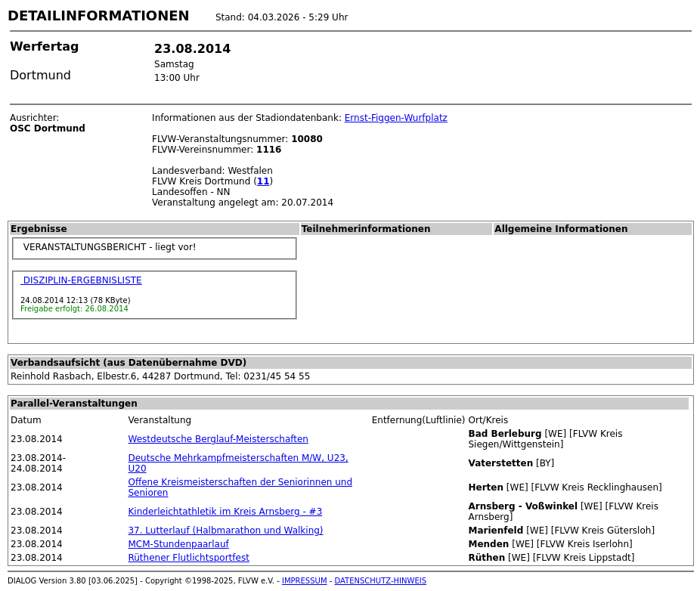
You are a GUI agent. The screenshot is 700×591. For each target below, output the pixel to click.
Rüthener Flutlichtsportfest (188, 558)
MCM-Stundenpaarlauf (178, 544)
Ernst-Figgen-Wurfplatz (396, 118)
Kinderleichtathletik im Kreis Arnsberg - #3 (225, 512)
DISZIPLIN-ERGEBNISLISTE (81, 280)
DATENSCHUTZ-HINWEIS (381, 581)
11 (263, 181)
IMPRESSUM (305, 581)
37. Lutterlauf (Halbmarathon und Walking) (225, 531)
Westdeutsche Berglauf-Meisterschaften (218, 439)
